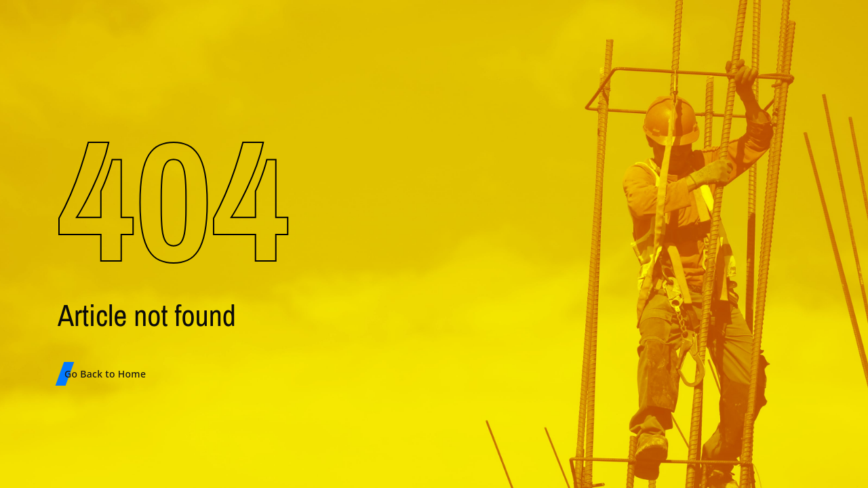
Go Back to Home (105, 374)
